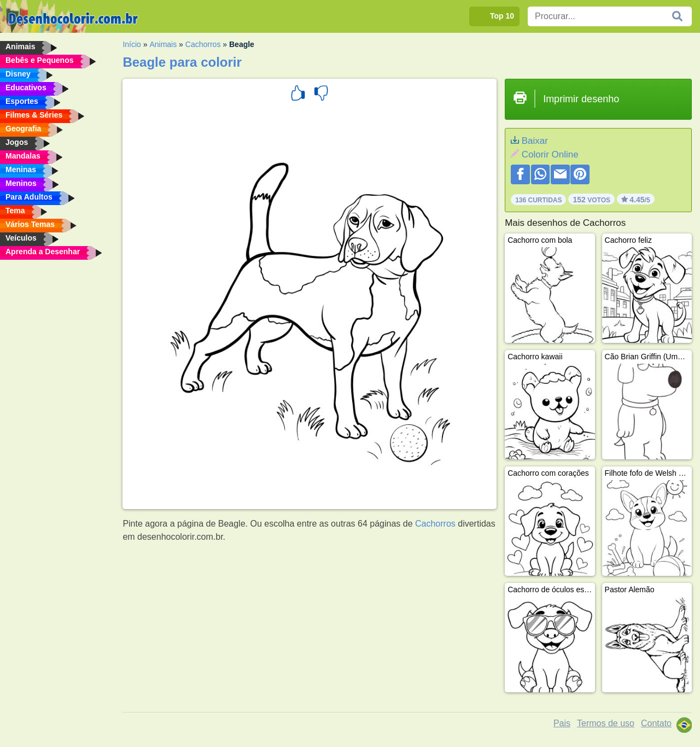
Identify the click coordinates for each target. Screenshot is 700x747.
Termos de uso (606, 723)
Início (132, 44)
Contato (656, 723)
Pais (562, 723)
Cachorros (203, 44)
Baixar (535, 141)
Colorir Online (550, 154)
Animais (163, 44)
